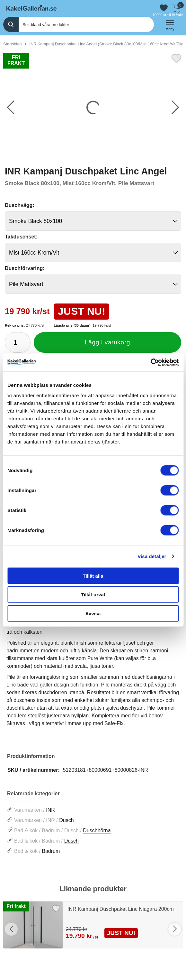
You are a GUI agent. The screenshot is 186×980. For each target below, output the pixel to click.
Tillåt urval (93, 595)
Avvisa (93, 613)
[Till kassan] (176, 8)
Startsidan (13, 44)
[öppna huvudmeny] (170, 24)
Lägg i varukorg (107, 342)
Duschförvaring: (25, 268)
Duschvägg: (20, 205)
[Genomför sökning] (11, 24)
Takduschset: (21, 237)
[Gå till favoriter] (164, 8)
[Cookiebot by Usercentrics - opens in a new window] (151, 362)
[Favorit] (176, 58)
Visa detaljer (152, 556)
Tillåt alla (93, 576)
